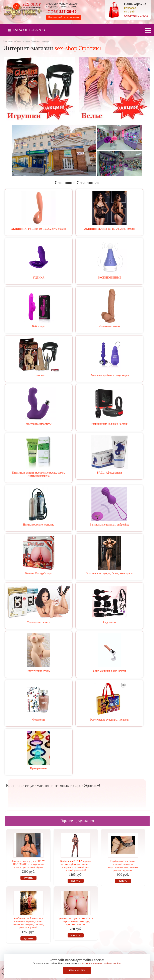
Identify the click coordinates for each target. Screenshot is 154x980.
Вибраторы (38, 326)
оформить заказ (136, 16)
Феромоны (38, 720)
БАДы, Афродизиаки (109, 473)
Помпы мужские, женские (39, 525)
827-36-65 (61, 12)
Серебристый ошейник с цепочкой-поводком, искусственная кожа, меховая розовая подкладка (123, 866)
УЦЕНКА (38, 278)
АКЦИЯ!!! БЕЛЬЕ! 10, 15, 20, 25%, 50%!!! (109, 229)
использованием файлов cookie (101, 963)
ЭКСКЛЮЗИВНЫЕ (109, 278)
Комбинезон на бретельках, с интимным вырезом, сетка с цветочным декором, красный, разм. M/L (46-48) (28, 923)
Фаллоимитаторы (109, 326)
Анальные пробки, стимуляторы (109, 375)
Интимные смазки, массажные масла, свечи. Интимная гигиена (39, 474)
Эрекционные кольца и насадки (109, 424)
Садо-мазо (109, 622)
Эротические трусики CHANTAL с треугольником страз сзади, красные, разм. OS (76, 921)
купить (28, 878)
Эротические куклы (39, 671)
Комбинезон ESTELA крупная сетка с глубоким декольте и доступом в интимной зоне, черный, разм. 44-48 (76, 866)
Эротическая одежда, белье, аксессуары (109, 573)
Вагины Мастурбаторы (38, 573)
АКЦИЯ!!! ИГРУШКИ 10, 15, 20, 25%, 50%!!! (38, 229)
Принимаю (77, 970)
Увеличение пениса (39, 622)
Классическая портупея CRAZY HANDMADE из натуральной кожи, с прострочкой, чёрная (28, 864)
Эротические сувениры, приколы (109, 720)
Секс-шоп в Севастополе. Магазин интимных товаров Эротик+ (22, 11)
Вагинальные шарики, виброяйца (109, 525)
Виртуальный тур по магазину (64, 17)
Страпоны (38, 375)
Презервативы (38, 768)
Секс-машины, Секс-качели (109, 671)
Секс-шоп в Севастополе (16, 41)
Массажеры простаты (39, 424)
